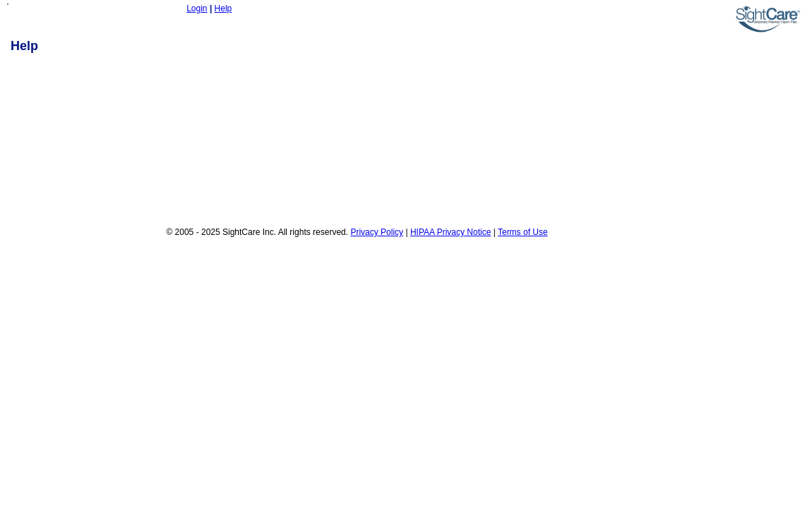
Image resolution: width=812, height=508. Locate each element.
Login (197, 8)
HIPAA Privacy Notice (450, 232)
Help (223, 8)
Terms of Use (523, 232)
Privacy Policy (377, 232)
